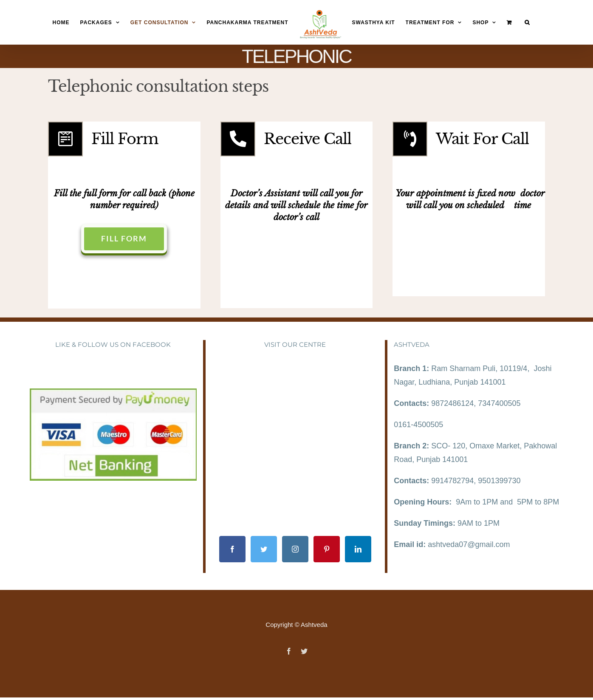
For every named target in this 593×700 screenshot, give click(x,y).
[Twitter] (264, 549)
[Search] (527, 23)
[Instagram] (295, 549)
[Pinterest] (327, 549)
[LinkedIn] (358, 549)
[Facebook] (232, 549)
